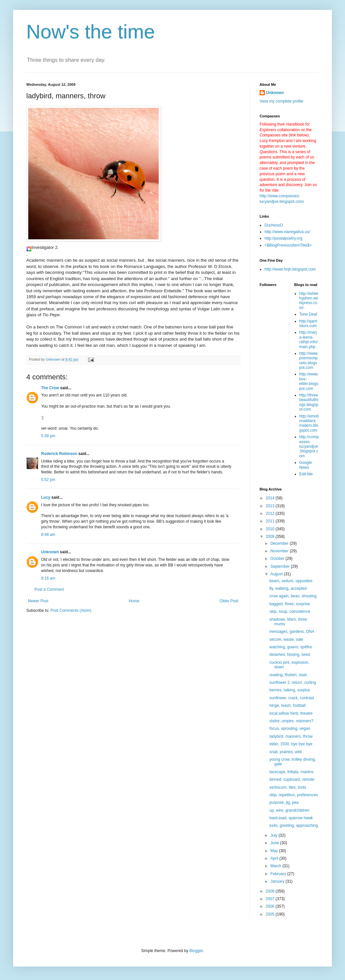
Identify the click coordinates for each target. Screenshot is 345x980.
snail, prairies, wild (286, 752)
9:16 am (48, 578)
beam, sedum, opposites (291, 581)
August (277, 574)
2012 (271, 514)
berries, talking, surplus (290, 690)
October (278, 559)
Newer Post (38, 601)
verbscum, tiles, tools (288, 787)
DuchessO (274, 225)
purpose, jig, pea (284, 802)
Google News (306, 465)
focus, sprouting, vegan (290, 729)
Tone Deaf (308, 314)
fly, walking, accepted (288, 588)
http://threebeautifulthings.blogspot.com (309, 402)
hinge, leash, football (287, 705)
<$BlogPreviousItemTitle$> (288, 245)
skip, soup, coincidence (290, 611)
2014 (271, 498)
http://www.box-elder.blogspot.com (309, 381)
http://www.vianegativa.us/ (287, 232)
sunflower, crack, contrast (292, 698)
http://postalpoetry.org (283, 238)
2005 (271, 914)
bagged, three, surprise (290, 604)
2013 (271, 506)
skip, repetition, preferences (294, 795)
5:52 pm (48, 480)
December (280, 543)
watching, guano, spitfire (291, 647)
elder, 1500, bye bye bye (291, 744)
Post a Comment (49, 589)
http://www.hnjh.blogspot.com (290, 269)
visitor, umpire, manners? (291, 721)
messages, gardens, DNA (292, 632)
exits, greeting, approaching (294, 825)
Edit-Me (306, 474)
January (278, 881)
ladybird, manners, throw (291, 736)
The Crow (50, 388)
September (281, 566)
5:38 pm (48, 436)
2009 (271, 537)
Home (134, 601)
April (275, 858)
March (276, 866)
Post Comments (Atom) (71, 610)
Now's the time (91, 32)
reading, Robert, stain (288, 675)
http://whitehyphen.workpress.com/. (309, 301)
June (275, 843)
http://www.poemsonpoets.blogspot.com (309, 360)
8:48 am (48, 535)
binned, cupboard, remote (292, 779)
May (275, 851)
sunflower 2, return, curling (293, 682)
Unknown (50, 552)
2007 (271, 899)
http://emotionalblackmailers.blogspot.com (309, 423)
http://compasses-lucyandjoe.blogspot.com (309, 446)
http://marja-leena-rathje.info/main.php (309, 339)
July (275, 835)
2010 (271, 529)
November (280, 551)
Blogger (196, 951)
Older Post (229, 601)
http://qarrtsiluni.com (308, 323)
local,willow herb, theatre (291, 713)
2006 (271, 906)
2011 (271, 521)
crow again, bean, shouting (293, 596)
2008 (271, 891)
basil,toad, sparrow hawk (291, 818)
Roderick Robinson (59, 454)
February (279, 874)
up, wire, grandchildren (289, 810)
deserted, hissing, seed (290, 655)
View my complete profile (281, 101)
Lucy (46, 497)
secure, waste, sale (286, 639)
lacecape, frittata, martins (291, 772)
